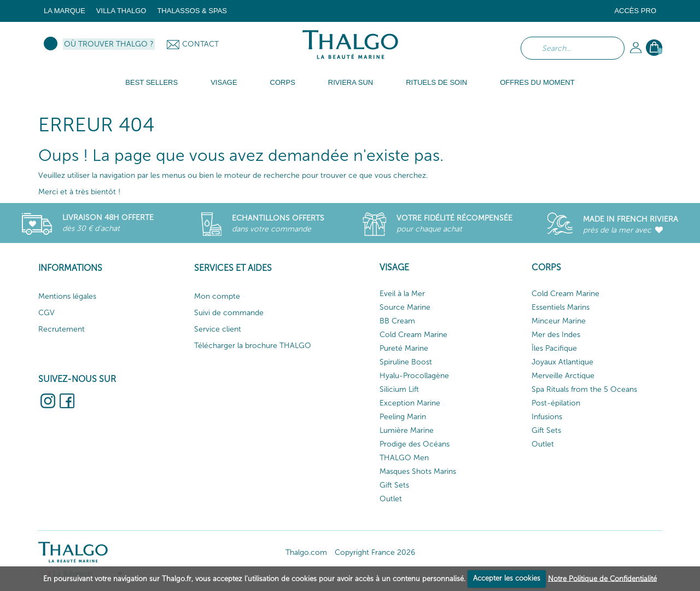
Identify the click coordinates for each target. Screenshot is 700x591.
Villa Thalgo (121, 11)
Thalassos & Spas (192, 11)
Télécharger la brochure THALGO (253, 346)
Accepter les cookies (507, 578)
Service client (218, 329)
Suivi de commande (229, 313)
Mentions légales (67, 296)
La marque (65, 11)
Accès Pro (635, 11)
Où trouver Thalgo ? (109, 44)
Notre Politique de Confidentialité (602, 578)
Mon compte (217, 296)
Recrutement (62, 329)
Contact (200, 44)
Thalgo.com (306, 552)
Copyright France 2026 (375, 552)
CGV (46, 313)
